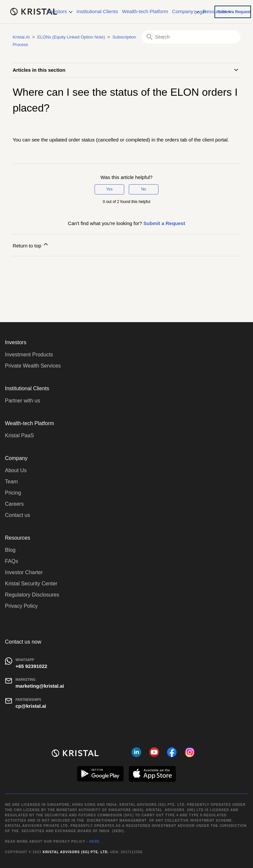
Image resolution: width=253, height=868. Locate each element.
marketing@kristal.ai (40, 686)
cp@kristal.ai (31, 706)
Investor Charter (24, 572)
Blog (10, 550)
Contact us (17, 515)
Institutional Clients (97, 11)
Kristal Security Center (31, 584)
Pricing (13, 493)
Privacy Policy (21, 606)
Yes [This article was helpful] (109, 189)
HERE (95, 842)
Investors (60, 11)
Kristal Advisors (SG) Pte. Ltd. (76, 852)
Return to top (31, 245)
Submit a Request (234, 12)
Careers (14, 504)
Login (200, 11)
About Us (16, 470)
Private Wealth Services (33, 366)
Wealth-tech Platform (145, 11)
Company (185, 11)
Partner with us (23, 401)
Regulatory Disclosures (32, 595)
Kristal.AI (21, 37)
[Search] (191, 37)
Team (11, 482)
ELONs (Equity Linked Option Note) (71, 37)
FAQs (12, 561)
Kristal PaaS (19, 435)
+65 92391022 (31, 666)
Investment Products (29, 355)
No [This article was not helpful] (143, 189)
